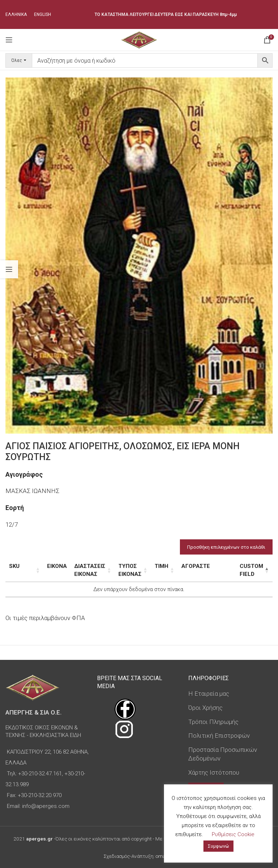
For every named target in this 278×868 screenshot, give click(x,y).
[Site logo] (139, 39)
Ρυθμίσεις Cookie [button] (233, 834)
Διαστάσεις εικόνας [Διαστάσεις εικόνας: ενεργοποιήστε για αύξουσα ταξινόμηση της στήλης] (77, 570)
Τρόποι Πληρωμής (213, 722)
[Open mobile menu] (9, 40)
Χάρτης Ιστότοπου (214, 772)
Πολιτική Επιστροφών (219, 736)
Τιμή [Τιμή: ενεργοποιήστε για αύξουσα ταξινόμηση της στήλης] (174, 566)
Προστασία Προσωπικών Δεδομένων (223, 754)
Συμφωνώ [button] (218, 846)
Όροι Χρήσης (205, 708)
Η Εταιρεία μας (209, 694)
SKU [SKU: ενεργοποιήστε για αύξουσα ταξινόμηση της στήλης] (14, 566)
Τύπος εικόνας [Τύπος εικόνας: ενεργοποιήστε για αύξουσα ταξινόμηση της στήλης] (132, 570)
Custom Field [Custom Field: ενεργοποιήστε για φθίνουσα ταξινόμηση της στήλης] (242, 570)
